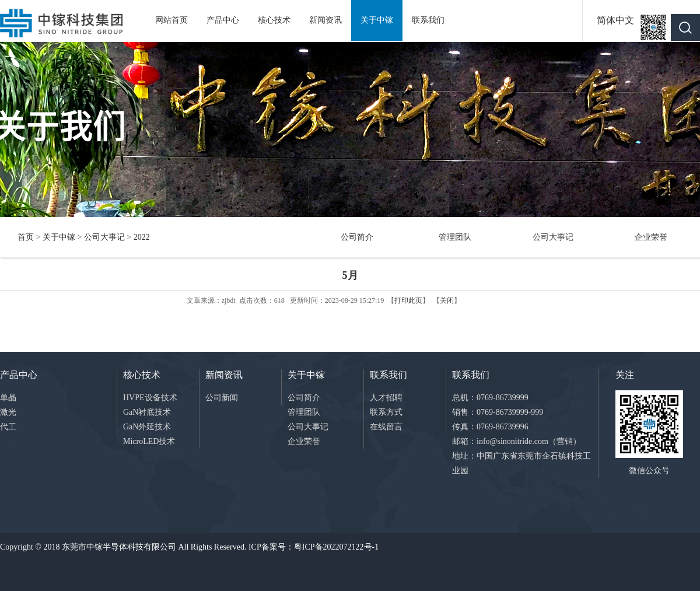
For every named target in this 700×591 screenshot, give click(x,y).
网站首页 (171, 20)
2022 (142, 237)
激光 (8, 412)
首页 (26, 237)
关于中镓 (377, 20)
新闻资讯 (325, 20)
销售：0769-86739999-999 (498, 412)
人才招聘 (386, 398)
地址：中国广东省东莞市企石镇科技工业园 (521, 463)
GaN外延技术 (147, 427)
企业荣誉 (651, 237)
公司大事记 (104, 237)
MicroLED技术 (149, 441)
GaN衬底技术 (147, 412)
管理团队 (455, 237)
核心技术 (274, 20)
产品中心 (223, 20)
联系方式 (386, 412)
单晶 (8, 398)
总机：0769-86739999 (490, 398)
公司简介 (357, 237)
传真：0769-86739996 (490, 427)
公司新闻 (222, 398)
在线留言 (386, 427)
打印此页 (408, 300)
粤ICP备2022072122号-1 (336, 547)
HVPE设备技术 (150, 398)
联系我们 (428, 20)
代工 (8, 427)
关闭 (447, 300)
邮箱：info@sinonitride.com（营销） (517, 441)
